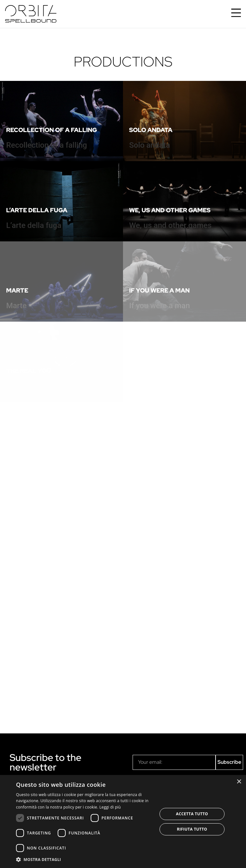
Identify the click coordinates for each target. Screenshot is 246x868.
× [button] (239, 782)
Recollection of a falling (52, 130)
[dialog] (123, 821)
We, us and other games (170, 210)
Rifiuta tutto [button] (192, 829)
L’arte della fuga (37, 210)
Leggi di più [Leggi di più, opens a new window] (110, 807)
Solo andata (151, 130)
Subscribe (229, 762)
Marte (17, 290)
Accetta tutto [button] (192, 814)
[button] (85, 859)
